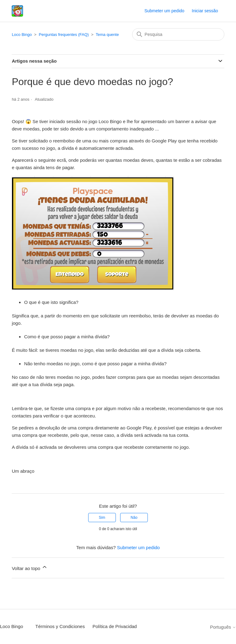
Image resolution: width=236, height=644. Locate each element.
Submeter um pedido (164, 11)
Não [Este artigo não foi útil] (134, 518)
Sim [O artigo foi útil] (102, 518)
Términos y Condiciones (60, 626)
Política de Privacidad (115, 626)
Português (223, 627)
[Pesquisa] (178, 34)
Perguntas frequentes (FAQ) (64, 35)
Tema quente (107, 35)
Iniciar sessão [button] (205, 11)
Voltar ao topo (30, 567)
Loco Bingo (22, 35)
